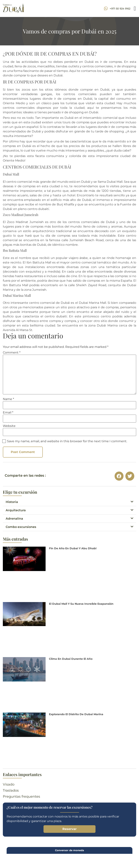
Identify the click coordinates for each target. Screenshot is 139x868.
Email (8, 413)
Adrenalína (14, 519)
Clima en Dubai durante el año (71, 659)
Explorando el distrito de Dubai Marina (76, 714)
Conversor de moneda (69, 850)
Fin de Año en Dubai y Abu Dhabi (73, 548)
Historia (12, 502)
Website (9, 426)
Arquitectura (16, 510)
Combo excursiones (21, 527)
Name (8, 399)
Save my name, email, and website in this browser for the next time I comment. (67, 441)
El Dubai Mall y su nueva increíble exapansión (81, 604)
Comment (12, 353)
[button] (135, 8)
